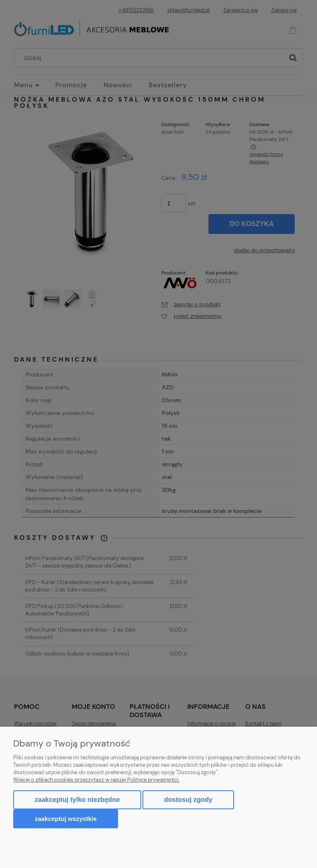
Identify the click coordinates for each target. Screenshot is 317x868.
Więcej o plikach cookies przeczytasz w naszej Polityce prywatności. (96, 780)
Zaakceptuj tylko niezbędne (77, 800)
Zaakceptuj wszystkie (66, 819)
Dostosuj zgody (188, 800)
